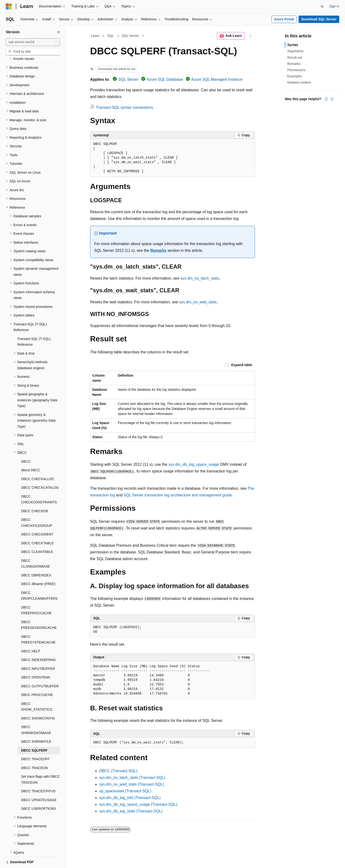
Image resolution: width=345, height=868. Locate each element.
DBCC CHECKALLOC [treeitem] (38, 462)
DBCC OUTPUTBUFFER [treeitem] (40, 670)
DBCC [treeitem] (26, 445)
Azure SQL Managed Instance (217, 79)
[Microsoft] (9, 6)
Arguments (295, 51)
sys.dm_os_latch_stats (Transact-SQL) (132, 778)
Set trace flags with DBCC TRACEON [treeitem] (40, 763)
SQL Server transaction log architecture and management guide (178, 495)
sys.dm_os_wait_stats (198, 302)
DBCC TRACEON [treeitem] (34, 751)
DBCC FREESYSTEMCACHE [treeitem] (38, 623)
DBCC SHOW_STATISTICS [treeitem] (37, 690)
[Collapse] (59, 32)
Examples (295, 76)
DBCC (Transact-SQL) (118, 771)
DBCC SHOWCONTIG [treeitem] (38, 702)
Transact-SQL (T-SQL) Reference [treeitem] (34, 325)
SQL (111, 36)
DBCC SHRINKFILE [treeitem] (36, 725)
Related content (299, 82)
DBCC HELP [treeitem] (31, 635)
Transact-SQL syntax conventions (124, 107)
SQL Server (130, 36)
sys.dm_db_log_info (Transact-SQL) (130, 798)
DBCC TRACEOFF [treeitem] (35, 742)
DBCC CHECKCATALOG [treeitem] (40, 471)
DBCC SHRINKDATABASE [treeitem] (36, 713)
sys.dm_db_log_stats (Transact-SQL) (131, 811)
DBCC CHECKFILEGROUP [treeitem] (37, 506)
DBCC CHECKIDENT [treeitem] (37, 518)
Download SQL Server (319, 19)
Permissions (296, 70)
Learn (95, 36)
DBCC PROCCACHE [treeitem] (37, 678)
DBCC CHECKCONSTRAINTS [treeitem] (39, 483)
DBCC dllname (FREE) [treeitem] (38, 567)
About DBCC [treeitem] (31, 454)
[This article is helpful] (326, 99)
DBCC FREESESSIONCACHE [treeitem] (39, 608)
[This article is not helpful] (332, 99)
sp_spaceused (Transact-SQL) (125, 791)
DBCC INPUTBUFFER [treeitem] (38, 652)
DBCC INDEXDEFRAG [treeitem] (38, 643)
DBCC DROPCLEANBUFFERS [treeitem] (39, 579)
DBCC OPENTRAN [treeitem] (36, 661)
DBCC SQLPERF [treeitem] (34, 734)
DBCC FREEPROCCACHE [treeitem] (36, 594)
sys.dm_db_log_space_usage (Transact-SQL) (138, 804)
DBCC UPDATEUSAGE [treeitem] (39, 783)
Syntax (293, 45)
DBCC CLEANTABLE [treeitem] (37, 535)
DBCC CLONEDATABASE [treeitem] (36, 547)
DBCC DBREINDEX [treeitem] (36, 559)
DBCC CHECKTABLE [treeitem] (37, 527)
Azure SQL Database (165, 79)
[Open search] (322, 6)
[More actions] (251, 36)
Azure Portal (284, 19)
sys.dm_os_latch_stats (200, 278)
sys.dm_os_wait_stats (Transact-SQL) (132, 784)
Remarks (158, 250)
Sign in (334, 6)
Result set (295, 57)
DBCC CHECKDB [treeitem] (34, 494)
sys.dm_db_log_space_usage (194, 464)
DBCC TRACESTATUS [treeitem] (38, 775)
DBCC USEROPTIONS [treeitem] (38, 792)
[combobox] (33, 42)
